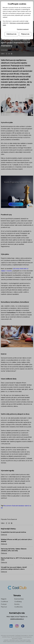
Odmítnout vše (11, 34)
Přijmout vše (25, 34)
